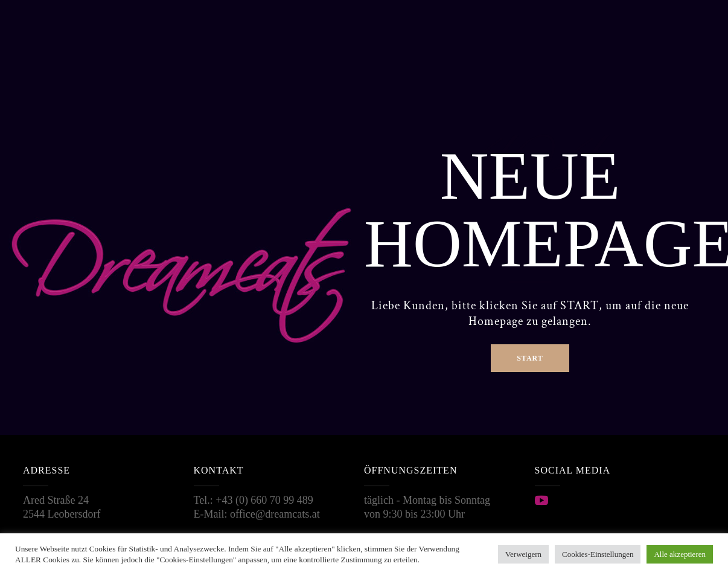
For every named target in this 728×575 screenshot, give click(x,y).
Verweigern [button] (523, 554)
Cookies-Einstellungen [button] (598, 554)
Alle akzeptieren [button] (680, 554)
